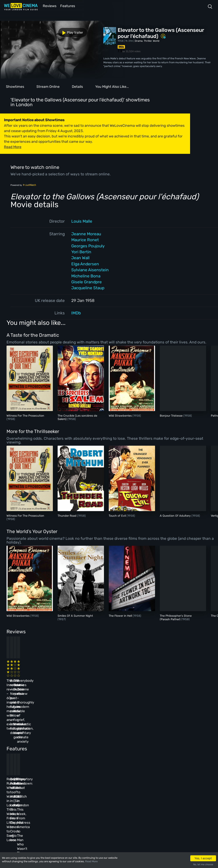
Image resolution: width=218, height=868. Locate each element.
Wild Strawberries (121, 415)
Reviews (49, 6)
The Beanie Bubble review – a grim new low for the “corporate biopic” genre (123, 673)
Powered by (23, 185)
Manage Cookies (94, 817)
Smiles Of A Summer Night (75, 615)
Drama (139, 40)
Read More (91, 861)
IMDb (76, 313)
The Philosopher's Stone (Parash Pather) (176, 617)
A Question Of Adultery (176, 515)
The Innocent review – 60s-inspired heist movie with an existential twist (26, 673)
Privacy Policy (94, 809)
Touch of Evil (118, 515)
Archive (89, 791)
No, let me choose (203, 864)
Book (36, 791)
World (156, 40)
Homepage (39, 783)
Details (77, 86)
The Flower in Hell (121, 615)
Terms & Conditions (97, 800)
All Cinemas (65, 783)
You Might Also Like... (112, 86)
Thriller (148, 40)
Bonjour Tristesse (172, 415)
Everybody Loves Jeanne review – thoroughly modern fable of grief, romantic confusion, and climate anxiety (171, 678)
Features (68, 6)
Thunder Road (67, 515)
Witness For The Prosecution (25, 415)
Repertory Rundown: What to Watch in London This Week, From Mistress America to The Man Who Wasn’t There (171, 742)
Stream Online (48, 86)
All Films (39, 800)
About (88, 783)
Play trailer (17, 30)
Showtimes (15, 86)
